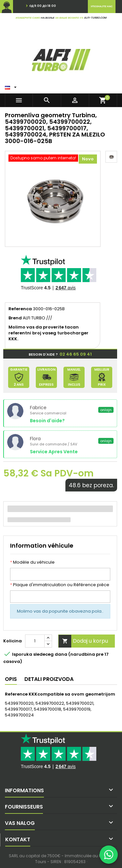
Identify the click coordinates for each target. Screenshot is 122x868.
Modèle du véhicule (32, 562)
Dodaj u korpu (83, 641)
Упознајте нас (102, 6)
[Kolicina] (35, 641)
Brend (15, 318)
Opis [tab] (11, 679)
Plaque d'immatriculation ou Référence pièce (60, 585)
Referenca (20, 309)
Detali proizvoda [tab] (49, 679)
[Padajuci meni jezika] (12, 86)
